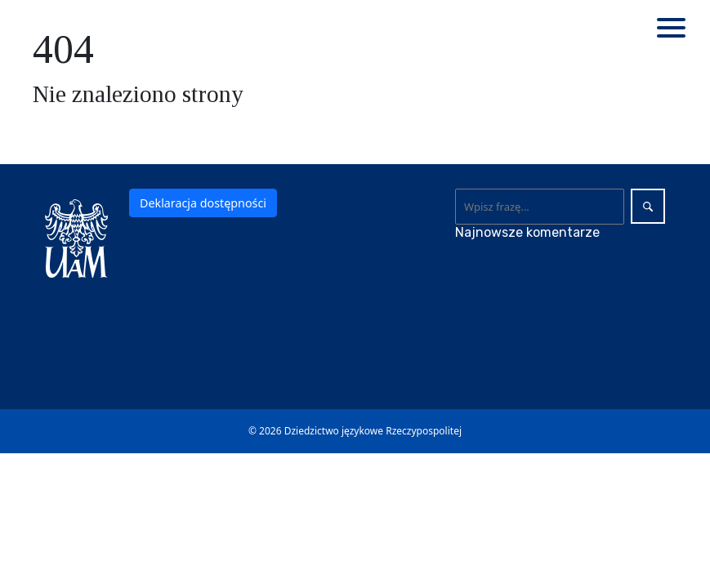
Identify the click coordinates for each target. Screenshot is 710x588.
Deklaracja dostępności (203, 203)
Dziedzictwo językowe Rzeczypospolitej (373, 431)
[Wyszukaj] (540, 207)
